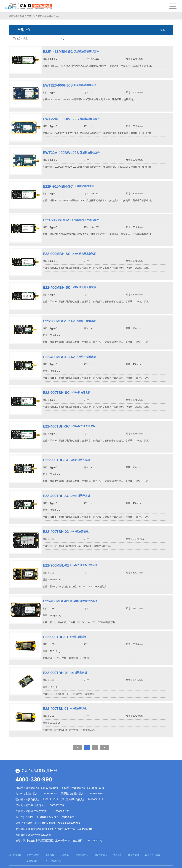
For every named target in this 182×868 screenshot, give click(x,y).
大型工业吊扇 (33, 848)
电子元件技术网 (153, 848)
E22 (57, 16)
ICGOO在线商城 (53, 853)
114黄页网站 (101, 848)
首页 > (23, 16)
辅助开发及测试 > (46, 16)
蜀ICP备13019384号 (68, 863)
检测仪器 (65, 848)
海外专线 (50, 848)
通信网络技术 (33, 853)
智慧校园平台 (82, 848)
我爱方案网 (133, 848)
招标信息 (117, 848)
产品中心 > (32, 16)
